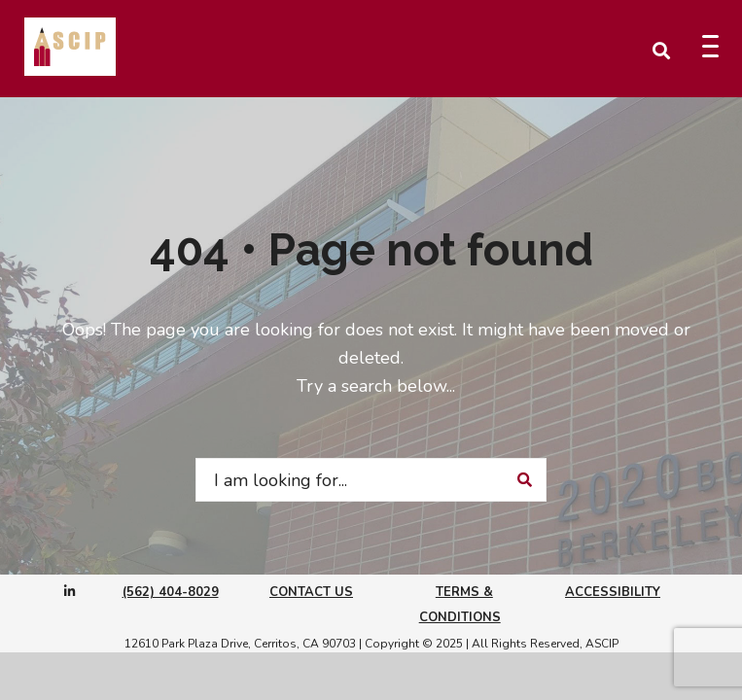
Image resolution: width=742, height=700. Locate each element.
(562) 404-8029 (171, 592)
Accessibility (613, 592)
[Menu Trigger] (710, 47)
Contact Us (311, 592)
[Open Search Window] (660, 49)
